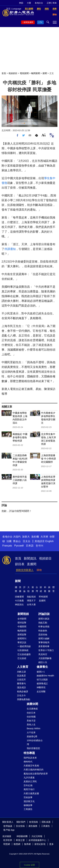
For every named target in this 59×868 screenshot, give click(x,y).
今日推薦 (19, 601)
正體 (49, 3)
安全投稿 (20, 826)
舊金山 (17, 541)
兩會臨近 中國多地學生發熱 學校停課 (20, 437)
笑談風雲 (21, 676)
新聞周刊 (22, 638)
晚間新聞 (36, 73)
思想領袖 (43, 635)
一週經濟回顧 (24, 646)
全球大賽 (31, 605)
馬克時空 (43, 654)
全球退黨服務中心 (37, 840)
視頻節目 (13, 73)
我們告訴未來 (30, 758)
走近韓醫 (41, 692)
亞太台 (27, 541)
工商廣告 (28, 809)
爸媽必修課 (22, 692)
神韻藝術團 (22, 836)
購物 (39, 570)
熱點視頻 (31, 597)
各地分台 (39, 3)
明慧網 (7, 844)
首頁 (4, 73)
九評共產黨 (29, 778)
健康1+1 (41, 672)
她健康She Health (45, 676)
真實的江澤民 (30, 781)
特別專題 (29, 753)
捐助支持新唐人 (25, 570)
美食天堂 (31, 721)
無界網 (27, 844)
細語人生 (43, 662)
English (49, 541)
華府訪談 (22, 642)
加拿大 (26, 537)
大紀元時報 (37, 836)
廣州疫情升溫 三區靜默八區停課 (20, 480)
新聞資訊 (30, 558)
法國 (9, 541)
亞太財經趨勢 (24, 654)
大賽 (29, 3)
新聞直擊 (22, 635)
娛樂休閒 (32, 704)
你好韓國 (31, 717)
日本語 (30, 546)
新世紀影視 (40, 844)
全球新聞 (22, 619)
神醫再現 (41, 687)
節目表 (20, 564)
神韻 (21, 3)
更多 (51, 844)
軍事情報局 (44, 642)
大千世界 (31, 733)
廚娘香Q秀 (32, 736)
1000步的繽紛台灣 (35, 742)
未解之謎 (21, 672)
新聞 (45, 73)
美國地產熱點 (24, 699)
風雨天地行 (29, 789)
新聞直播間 (28, 22)
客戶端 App (9, 830)
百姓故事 (28, 797)
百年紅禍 (28, 785)
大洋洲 (44, 537)
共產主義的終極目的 (34, 770)
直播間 (32, 564)
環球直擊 (22, 623)
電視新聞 (24, 73)
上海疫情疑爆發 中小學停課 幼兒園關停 (48, 459)
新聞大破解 (44, 638)
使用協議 (8, 826)
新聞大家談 (44, 619)
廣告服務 (33, 826)
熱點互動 (43, 623)
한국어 (39, 546)
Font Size (44, 135)
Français (7, 546)
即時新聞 (43, 597)
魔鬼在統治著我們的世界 (36, 774)
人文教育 (23, 667)
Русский (19, 546)
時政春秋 (43, 631)
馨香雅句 (21, 683)
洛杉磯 (35, 537)
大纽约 (17, 537)
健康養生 (42, 667)
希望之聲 (20, 840)
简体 (55, 3)
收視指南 (34, 822)
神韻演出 (19, 605)
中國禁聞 (22, 627)
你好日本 (31, 713)
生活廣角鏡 (32, 709)
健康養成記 (42, 683)
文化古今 (21, 695)
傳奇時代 (28, 762)
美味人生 (31, 725)
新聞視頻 (23, 614)
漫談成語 (21, 687)
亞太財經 (22, 658)
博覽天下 (31, 601)
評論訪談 (44, 614)
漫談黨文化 (29, 801)
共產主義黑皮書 (31, 793)
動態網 (17, 844)
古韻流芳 (21, 680)
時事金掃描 (44, 627)
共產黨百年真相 (31, 766)
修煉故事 (28, 805)
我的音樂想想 (33, 748)
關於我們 (21, 822)
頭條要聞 (19, 597)
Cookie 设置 (29, 865)
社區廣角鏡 (23, 650)
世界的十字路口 (46, 650)
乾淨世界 (8, 840)
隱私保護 (46, 822)
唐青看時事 (44, 646)
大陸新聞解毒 (45, 658)
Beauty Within (34, 728)
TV (41, 22)
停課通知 (10, 249)
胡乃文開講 (42, 680)
